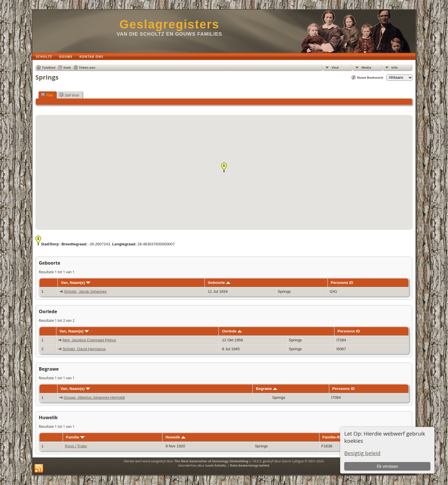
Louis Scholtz (216, 465)
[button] (224, 168)
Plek (47, 95)
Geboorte (219, 283)
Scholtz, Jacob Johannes (85, 291)
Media (366, 67)
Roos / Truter (76, 446)
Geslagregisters (169, 24)
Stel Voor (69, 95)
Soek (67, 67)
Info (395, 67)
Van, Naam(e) (76, 283)
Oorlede (232, 331)
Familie (75, 437)
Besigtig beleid (362, 453)
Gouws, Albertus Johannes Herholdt (94, 398)
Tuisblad (49, 67)
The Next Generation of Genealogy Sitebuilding (211, 461)
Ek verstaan (387, 466)
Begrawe (267, 389)
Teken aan (87, 67)
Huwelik (176, 437)
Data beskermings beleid (250, 465)
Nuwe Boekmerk (370, 77)
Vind (335, 67)
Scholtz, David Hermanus (84, 349)
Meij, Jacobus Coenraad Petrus (89, 340)
